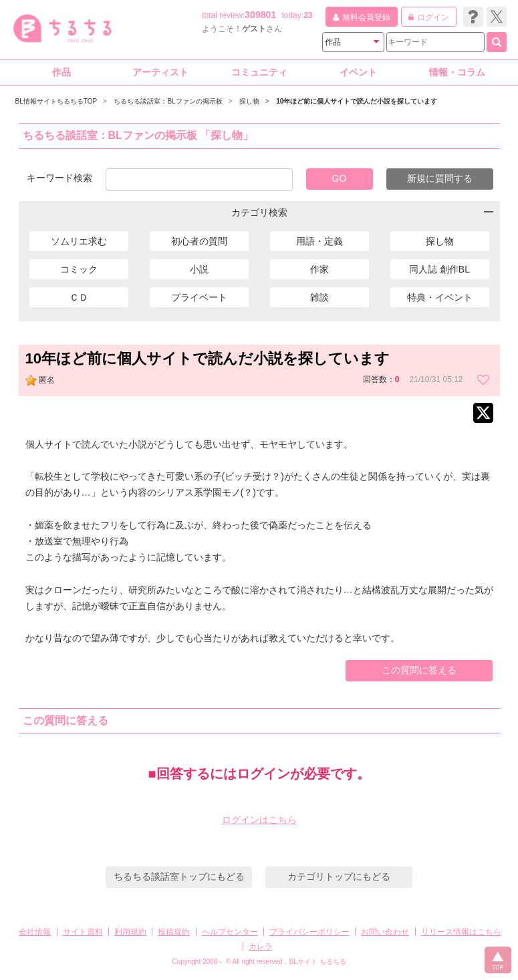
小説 (199, 269)
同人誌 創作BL (439, 269)
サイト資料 (83, 932)
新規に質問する (440, 178)
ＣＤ (79, 297)
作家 (319, 269)
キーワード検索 (59, 177)
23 (308, 15)
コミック (79, 269)
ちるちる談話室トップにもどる (179, 876)
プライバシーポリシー (309, 932)
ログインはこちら (259, 820)
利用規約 (130, 932)
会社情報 (35, 932)
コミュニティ (259, 72)
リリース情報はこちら (461, 932)
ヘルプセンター (230, 932)
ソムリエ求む (79, 241)
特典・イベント (440, 297)
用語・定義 (319, 241)
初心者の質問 (199, 241)
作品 (61, 72)
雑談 (319, 297)
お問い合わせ (385, 932)
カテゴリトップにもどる (339, 876)
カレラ (261, 947)
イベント (358, 72)
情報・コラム (457, 72)
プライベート (199, 297)
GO (340, 178)
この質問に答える (419, 670)
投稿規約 (174, 932)
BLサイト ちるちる (318, 962)
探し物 (440, 241)
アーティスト (160, 72)
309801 (260, 15)
